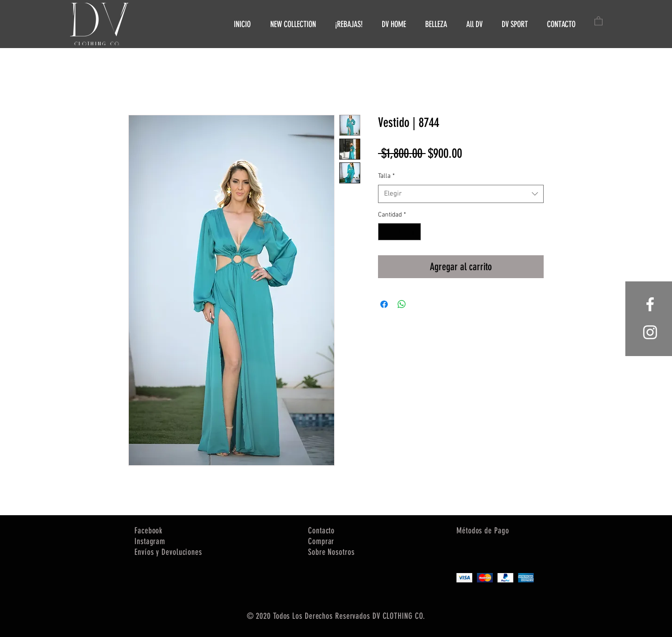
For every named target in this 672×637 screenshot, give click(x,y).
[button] (598, 21)
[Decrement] (385, 232)
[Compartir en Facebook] (384, 304)
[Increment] (414, 232)
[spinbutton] (399, 232)
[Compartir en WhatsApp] (402, 304)
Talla (386, 176)
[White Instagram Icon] (650, 332)
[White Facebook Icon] (650, 304)
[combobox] (461, 194)
